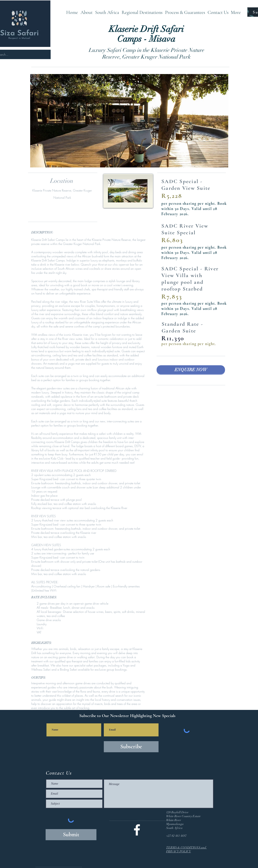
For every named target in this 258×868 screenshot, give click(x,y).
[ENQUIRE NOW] (191, 370)
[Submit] (71, 835)
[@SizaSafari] (137, 830)
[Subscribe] (131, 747)
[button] (107, 12)
